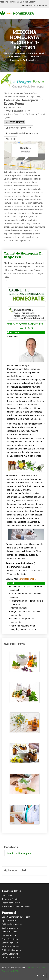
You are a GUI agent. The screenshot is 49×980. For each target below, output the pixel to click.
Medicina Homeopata (15, 53)
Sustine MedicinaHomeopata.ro (16, 906)
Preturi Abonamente (11, 903)
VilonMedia (31, 968)
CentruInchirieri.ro (10, 928)
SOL (18, 971)
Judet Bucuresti (36, 53)
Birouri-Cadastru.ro (11, 946)
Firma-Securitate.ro (11, 939)
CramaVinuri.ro (9, 935)
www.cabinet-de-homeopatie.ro (22, 133)
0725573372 (17, 122)
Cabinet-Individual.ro (11, 950)
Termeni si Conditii (10, 899)
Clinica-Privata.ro (10, 932)
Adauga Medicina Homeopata (36, 5)
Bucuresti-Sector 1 (18, 57)
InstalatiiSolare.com (11, 957)
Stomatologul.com (10, 943)
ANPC (13, 971)
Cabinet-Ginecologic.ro (12, 924)
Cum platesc (7, 895)
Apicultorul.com (9, 920)
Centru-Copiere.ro (10, 954)
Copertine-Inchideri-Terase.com (16, 917)
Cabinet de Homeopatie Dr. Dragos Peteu (24, 255)
